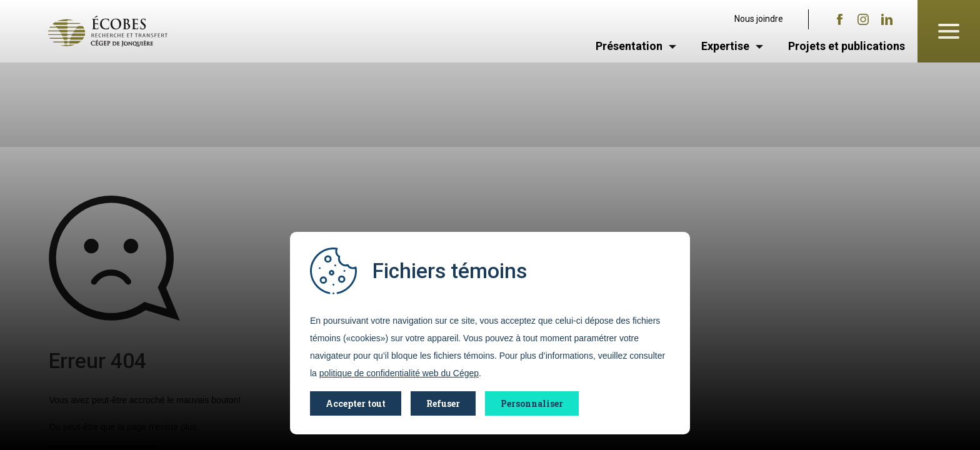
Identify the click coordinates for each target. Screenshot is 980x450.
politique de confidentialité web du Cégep (399, 373)
